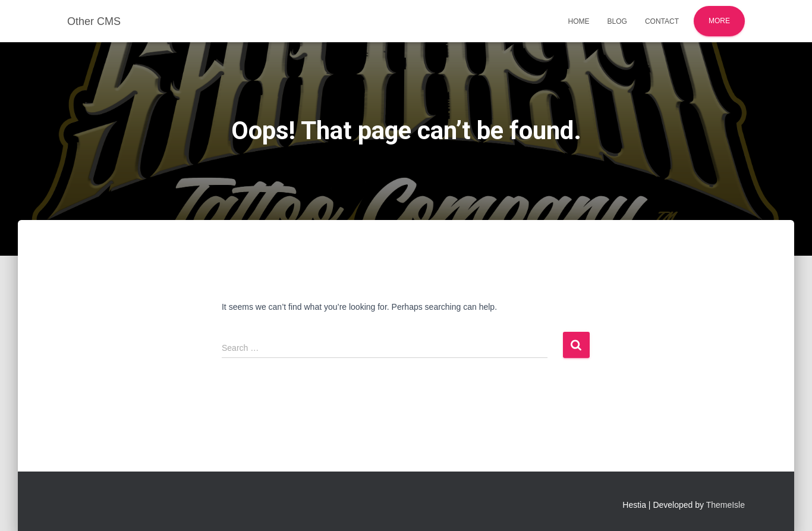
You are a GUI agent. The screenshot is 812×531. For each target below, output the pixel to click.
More (719, 21)
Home (579, 21)
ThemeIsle (726, 505)
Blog (617, 21)
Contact (662, 21)
